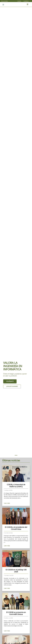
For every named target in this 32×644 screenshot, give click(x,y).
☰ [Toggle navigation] (27, 4)
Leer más (7, 503)
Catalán (19, 1)
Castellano (26, 1)
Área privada (4, 1)
